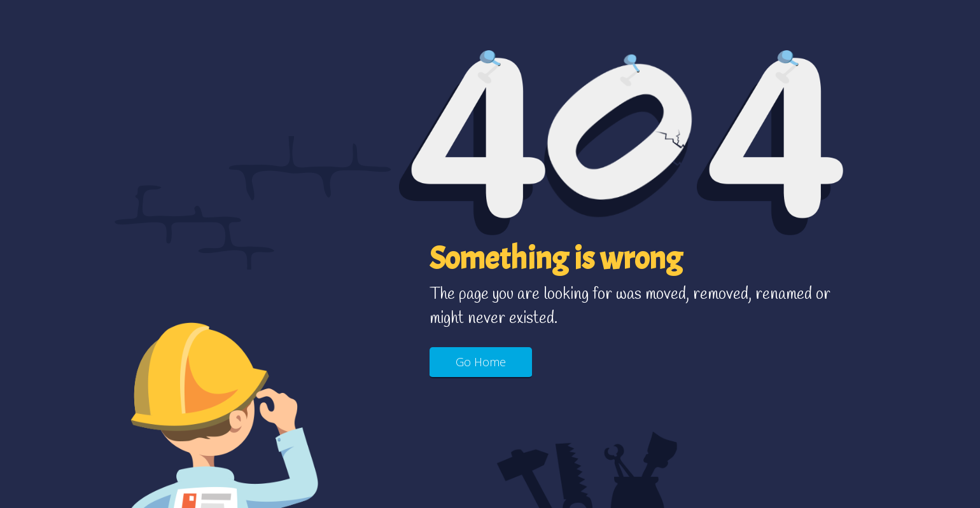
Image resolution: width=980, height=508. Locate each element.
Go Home (481, 362)
